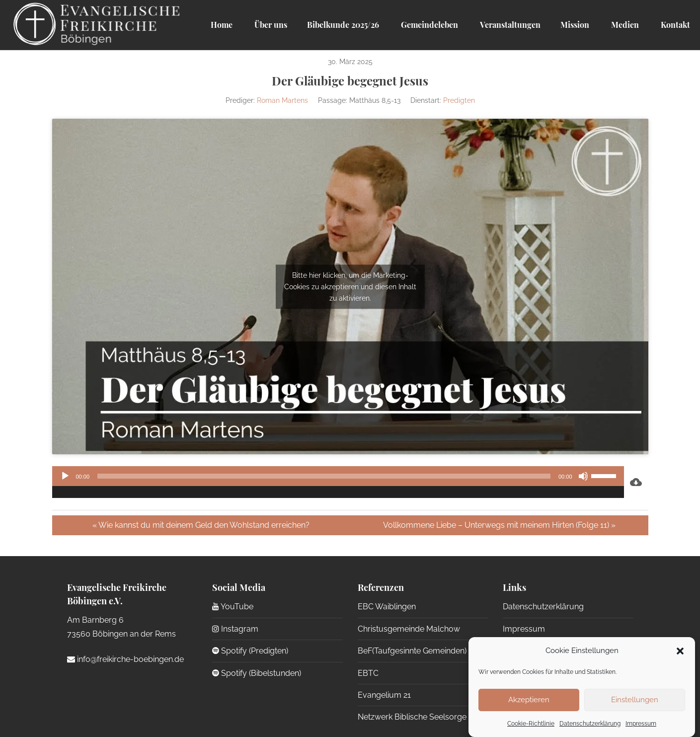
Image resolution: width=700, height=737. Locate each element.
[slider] (324, 476)
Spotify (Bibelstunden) (257, 673)
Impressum (641, 724)
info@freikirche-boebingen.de (125, 659)
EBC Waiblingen (387, 607)
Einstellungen (635, 700)
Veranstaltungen (509, 25)
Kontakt (674, 25)
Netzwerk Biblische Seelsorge (412, 717)
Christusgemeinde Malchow (409, 629)
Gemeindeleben (428, 25)
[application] (338, 482)
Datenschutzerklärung (590, 724)
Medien (624, 25)
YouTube (233, 607)
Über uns (270, 25)
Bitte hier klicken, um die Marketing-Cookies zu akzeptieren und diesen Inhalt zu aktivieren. (350, 286)
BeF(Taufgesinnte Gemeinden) (412, 651)
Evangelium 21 (384, 695)
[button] (680, 651)
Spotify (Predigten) (250, 651)
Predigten (459, 100)
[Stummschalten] (583, 476)
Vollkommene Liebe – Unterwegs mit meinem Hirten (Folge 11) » (499, 525)
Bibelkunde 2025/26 (343, 25)
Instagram (235, 629)
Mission (575, 25)
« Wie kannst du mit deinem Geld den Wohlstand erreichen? (201, 525)
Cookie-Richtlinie (531, 724)
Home (222, 25)
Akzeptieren (529, 700)
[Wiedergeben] (65, 476)
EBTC (368, 673)
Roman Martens (282, 100)
